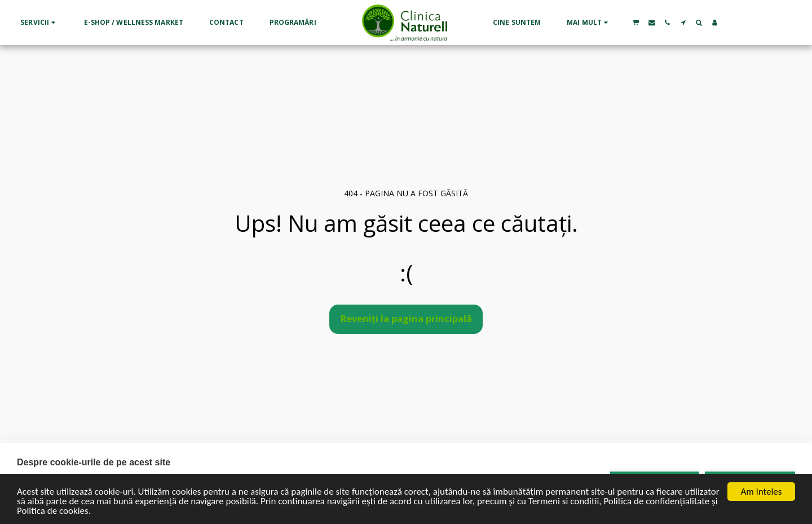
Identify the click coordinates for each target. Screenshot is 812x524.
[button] (39, 23)
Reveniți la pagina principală (406, 318)
